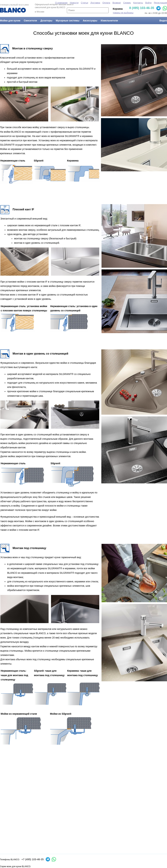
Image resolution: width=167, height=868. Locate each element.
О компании (61, 3)
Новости (74, 3)
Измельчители (109, 21)
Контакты (138, 3)
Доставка (95, 3)
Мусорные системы (67, 21)
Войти (148, 3)
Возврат (117, 3)
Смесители (30, 21)
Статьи (84, 3)
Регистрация (160, 3)
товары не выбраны (123, 13)
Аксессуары (90, 21)
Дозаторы (46, 21)
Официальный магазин (14, 8)
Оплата (106, 3)
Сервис (127, 3)
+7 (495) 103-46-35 (32, 859)
